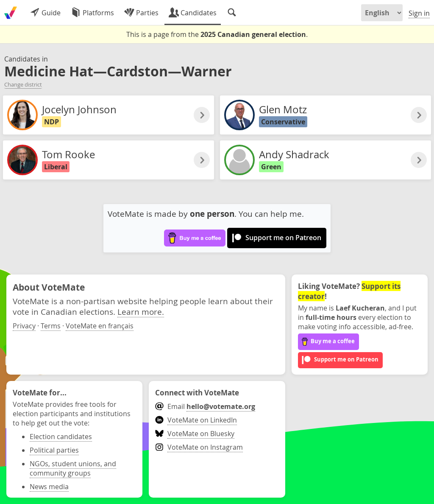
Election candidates (61, 437)
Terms (51, 326)
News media (49, 487)
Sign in (419, 13)
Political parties (54, 450)
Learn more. (141, 312)
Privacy (24, 326)
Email (205, 406)
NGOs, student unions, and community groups (73, 468)
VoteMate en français (100, 326)
